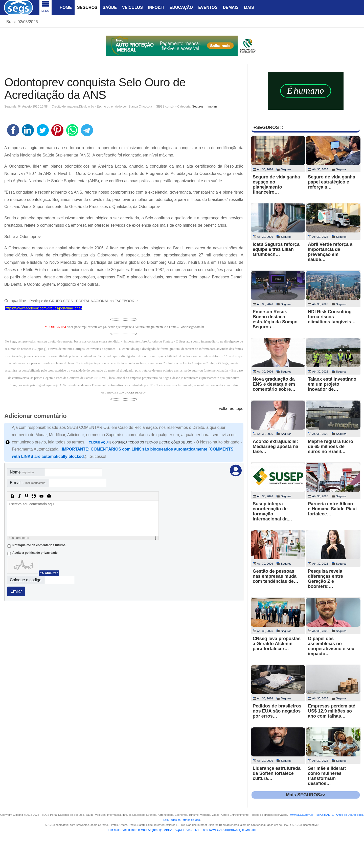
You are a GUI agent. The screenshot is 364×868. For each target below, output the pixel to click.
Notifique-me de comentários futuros (39, 545)
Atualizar (51, 573)
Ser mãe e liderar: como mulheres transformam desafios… (327, 776)
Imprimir (213, 107)
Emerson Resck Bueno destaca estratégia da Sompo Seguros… (275, 319)
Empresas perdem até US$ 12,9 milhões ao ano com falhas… (332, 711)
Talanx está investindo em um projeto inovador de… (332, 384)
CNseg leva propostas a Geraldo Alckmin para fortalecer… (277, 644)
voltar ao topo (231, 409)
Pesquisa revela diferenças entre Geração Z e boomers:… (325, 579)
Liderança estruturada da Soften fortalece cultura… (277, 773)
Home (66, 7)
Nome (22, 472)
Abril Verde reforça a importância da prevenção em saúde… (330, 252)
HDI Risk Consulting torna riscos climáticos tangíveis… (332, 317)
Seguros (87, 7)
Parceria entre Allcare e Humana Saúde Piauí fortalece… (332, 509)
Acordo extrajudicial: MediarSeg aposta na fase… (276, 446)
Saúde (110, 7)
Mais (249, 7)
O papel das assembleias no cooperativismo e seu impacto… (331, 646)
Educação (181, 7)
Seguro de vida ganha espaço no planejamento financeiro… (276, 185)
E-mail (28, 483)
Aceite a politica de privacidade (35, 553)
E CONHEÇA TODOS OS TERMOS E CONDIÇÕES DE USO (141, 442)
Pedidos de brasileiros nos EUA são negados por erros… (277, 711)
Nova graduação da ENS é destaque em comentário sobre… (274, 384)
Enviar (16, 591)
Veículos (132, 7)
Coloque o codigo (26, 580)
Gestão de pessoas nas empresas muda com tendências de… (276, 576)
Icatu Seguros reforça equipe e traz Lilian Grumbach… (276, 249)
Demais (231, 7)
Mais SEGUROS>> (306, 795)
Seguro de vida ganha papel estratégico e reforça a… (332, 182)
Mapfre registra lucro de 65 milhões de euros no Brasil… (331, 446)
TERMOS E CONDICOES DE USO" (125, 393)
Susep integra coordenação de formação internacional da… (272, 511)
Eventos (208, 7)
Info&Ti (156, 7)
